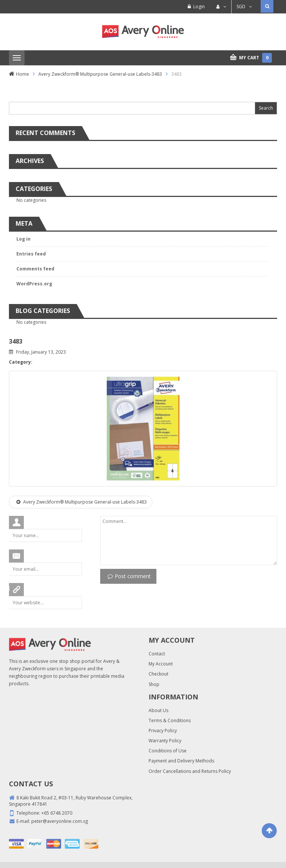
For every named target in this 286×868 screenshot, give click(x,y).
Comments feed (35, 269)
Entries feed (31, 254)
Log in (23, 239)
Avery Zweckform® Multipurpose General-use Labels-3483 (100, 74)
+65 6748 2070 (57, 813)
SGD (241, 7)
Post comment (129, 576)
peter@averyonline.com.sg (60, 821)
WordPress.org (34, 284)
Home (23, 74)
